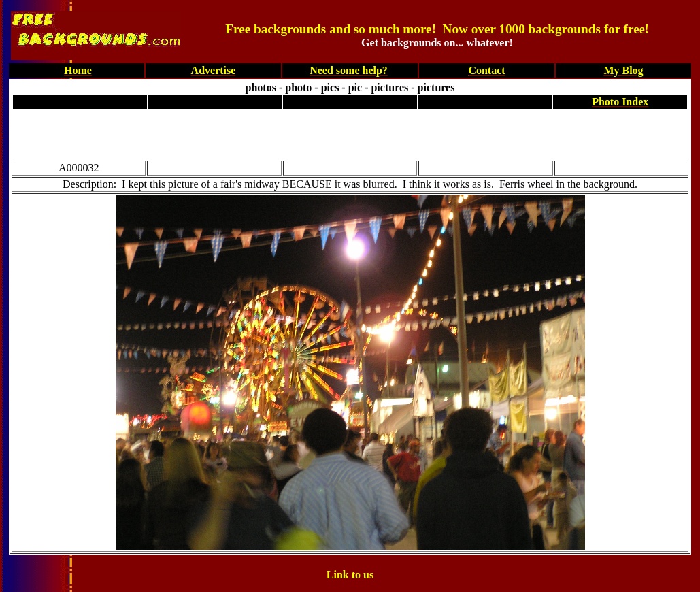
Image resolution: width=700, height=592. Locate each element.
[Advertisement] (353, 131)
